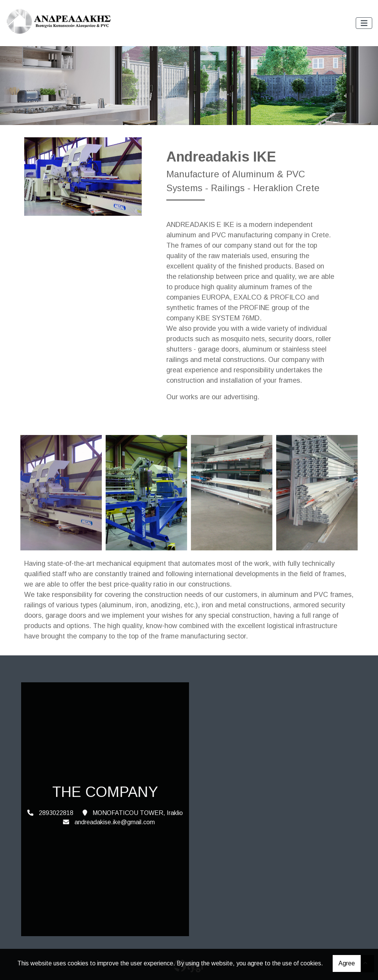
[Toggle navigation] (364, 23)
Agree (347, 963)
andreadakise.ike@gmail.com (115, 822)
